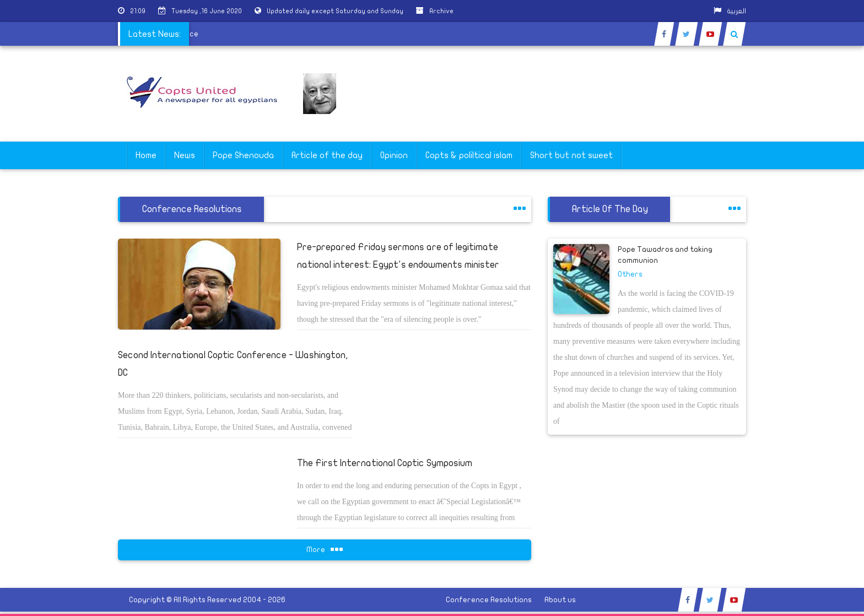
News (185, 155)
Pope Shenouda (243, 155)
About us (560, 600)
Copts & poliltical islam (469, 155)
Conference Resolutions (489, 600)
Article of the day (327, 155)
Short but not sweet (571, 155)
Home (146, 155)
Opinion (394, 155)
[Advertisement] (812, 348)
